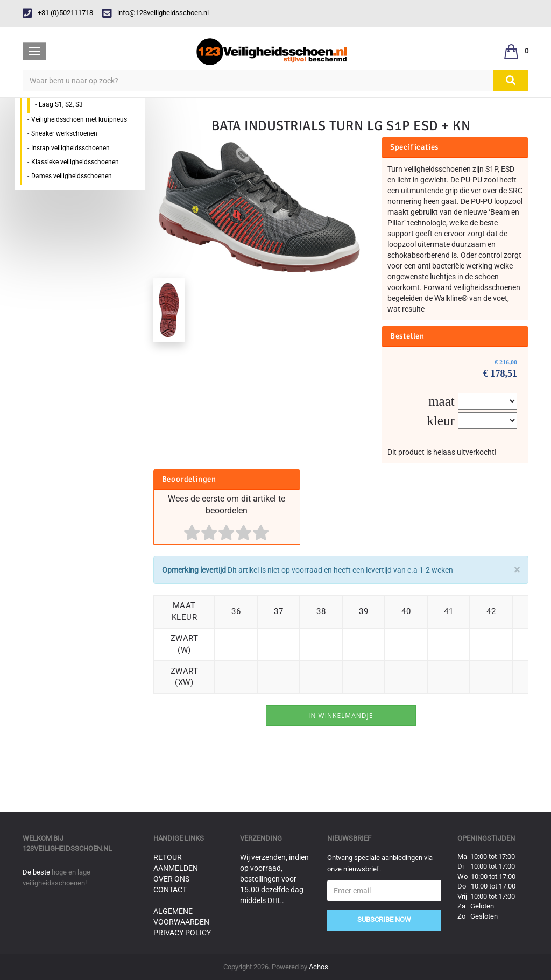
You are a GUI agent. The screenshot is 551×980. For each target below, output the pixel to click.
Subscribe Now (384, 919)
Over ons (171, 879)
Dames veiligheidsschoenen (72, 176)
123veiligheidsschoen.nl (67, 848)
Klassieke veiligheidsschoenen (75, 162)
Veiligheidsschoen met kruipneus (79, 119)
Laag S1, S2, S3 (61, 104)
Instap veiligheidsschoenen (70, 148)
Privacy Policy (182, 933)
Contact (170, 890)
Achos (319, 967)
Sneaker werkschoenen (64, 133)
